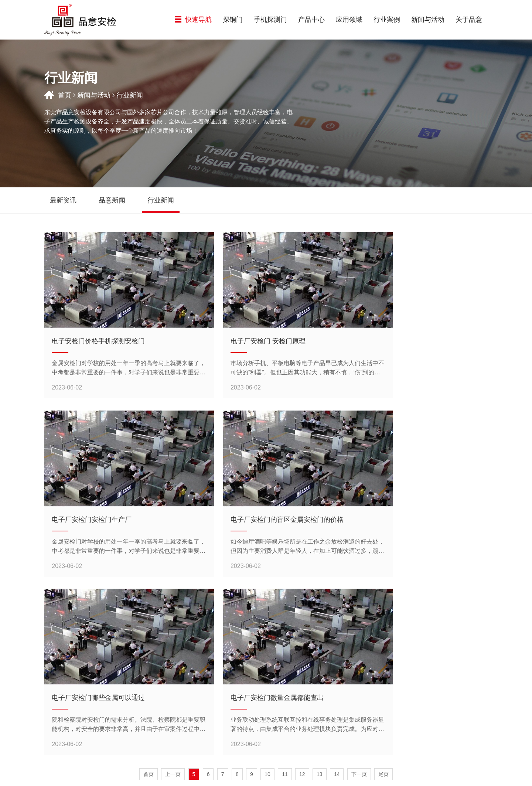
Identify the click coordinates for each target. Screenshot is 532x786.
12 (302, 601)
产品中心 (311, 20)
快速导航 (193, 20)
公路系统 (278, 691)
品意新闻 (398, 682)
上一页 (173, 601)
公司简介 (458, 673)
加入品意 (458, 691)
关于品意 (469, 20)
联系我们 (458, 700)
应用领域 (349, 20)
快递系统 (278, 682)
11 (285, 601)
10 (267, 601)
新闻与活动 (428, 20)
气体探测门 (218, 691)
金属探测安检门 (218, 715)
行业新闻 (398, 691)
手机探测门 (270, 20)
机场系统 (278, 700)
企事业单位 (278, 708)
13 (320, 601)
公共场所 (278, 726)
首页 (65, 95)
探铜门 (233, 20)
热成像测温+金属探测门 (218, 703)
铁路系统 (278, 673)
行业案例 (387, 20)
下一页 (359, 601)
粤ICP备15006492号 (318, 776)
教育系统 (278, 717)
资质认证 (458, 682)
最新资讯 (398, 673)
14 (337, 601)
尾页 (383, 601)
